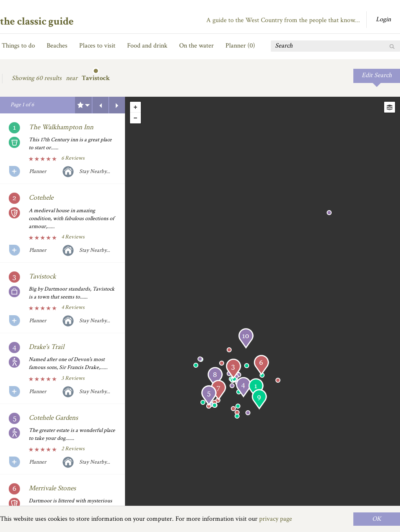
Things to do (18, 46)
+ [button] (135, 107)
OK (377, 519)
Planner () (240, 46)
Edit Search (377, 75)
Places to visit (97, 46)
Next (117, 105)
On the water (196, 46)
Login (383, 19)
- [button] (135, 118)
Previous (100, 105)
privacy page (276, 519)
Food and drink (147, 46)
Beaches (57, 46)
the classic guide (37, 21)
